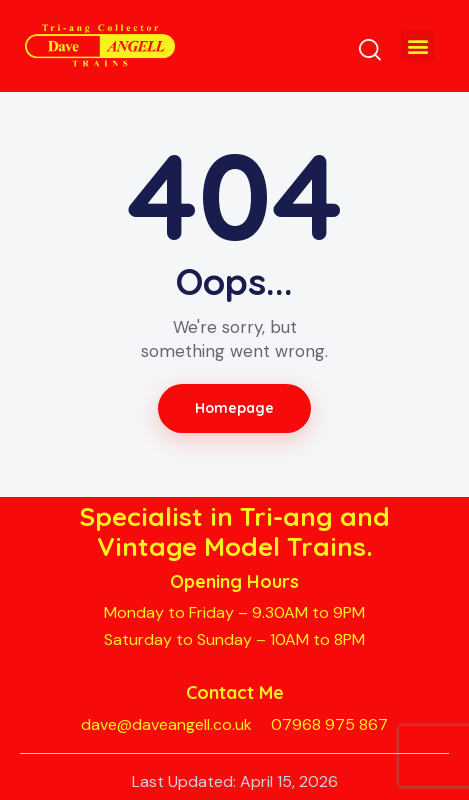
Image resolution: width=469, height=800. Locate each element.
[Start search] (370, 49)
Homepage (235, 408)
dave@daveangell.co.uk (166, 724)
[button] (417, 46)
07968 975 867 (329, 724)
